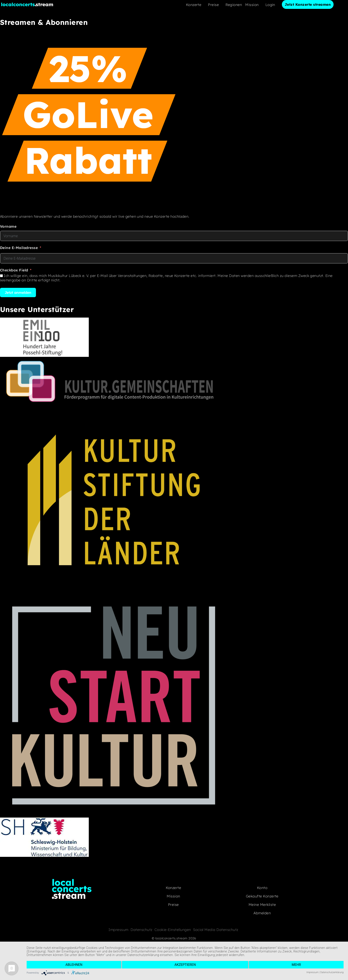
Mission (252, 5)
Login (270, 5)
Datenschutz (141, 930)
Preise (213, 5)
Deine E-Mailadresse (19, 248)
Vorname (8, 226)
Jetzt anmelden (18, 292)
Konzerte (194, 5)
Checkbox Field (14, 270)
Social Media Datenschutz (216, 930)
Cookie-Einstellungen (173, 930)
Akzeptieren (185, 965)
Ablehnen (74, 965)
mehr (296, 965)
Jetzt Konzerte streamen (308, 4)
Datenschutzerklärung (332, 972)
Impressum (118, 930)
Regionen (234, 5)
